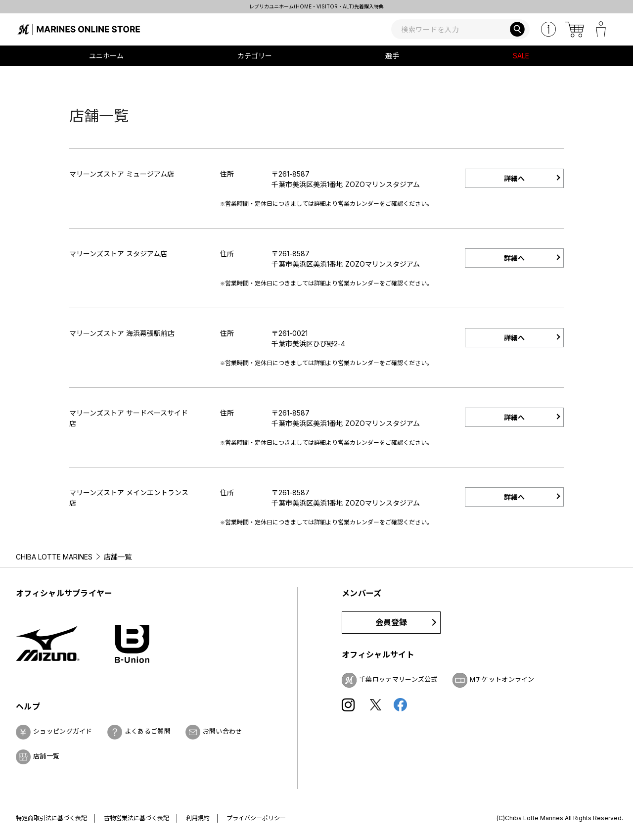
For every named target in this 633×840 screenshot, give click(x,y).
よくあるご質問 (148, 731)
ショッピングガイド (63, 731)
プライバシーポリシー (256, 818)
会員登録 (391, 622)
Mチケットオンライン (502, 679)
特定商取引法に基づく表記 (51, 818)
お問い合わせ (223, 731)
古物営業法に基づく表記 (136, 818)
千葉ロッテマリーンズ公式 (398, 679)
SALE (521, 56)
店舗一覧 (46, 756)
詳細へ (514, 178)
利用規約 (198, 818)
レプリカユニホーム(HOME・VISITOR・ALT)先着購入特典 (316, 6)
